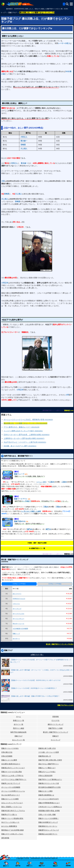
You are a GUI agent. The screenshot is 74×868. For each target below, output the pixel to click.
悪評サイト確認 (19, 728)
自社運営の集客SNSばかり (11, 764)
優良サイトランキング (56, 724)
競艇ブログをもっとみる (65, 705)
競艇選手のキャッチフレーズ (49, 830)
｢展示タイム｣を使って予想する (12, 776)
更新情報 (56, 717)
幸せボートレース (18, 624)
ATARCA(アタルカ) (19, 599)
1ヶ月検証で (27, 501)
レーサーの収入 (64, 43)
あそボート (16, 639)
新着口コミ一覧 (19, 720)
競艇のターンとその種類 (10, 799)
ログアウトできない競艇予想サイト (14, 779)
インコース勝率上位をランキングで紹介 (23, 431)
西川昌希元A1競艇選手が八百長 (50, 787)
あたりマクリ (17, 594)
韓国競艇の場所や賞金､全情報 (49, 811)
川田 (3, 181)
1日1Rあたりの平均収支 (19, 584)
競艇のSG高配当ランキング (48, 822)
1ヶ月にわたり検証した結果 (31, 511)
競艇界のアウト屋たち (9, 815)
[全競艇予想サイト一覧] (64, 5)
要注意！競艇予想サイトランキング (56, 732)
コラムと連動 (41, 482)
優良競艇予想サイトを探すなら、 (53, 411)
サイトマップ (56, 740)
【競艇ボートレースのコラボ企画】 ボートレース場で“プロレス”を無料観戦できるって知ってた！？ (41, 661)
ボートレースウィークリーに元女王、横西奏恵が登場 (28, 420)
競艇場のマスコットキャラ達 (49, 783)
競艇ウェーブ (19, 474)
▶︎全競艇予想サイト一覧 (37, 548)
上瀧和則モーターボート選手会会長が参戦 (24, 438)
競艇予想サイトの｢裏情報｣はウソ (50, 779)
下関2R (46, 507)
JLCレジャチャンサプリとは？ (12, 803)
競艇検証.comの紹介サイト (48, 834)
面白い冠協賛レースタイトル (12, 807)
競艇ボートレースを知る (10, 748)
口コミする (55, 720)
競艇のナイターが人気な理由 (12, 772)
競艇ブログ (19, 736)
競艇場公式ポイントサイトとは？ (13, 768)
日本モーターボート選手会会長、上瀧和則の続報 (27, 435)
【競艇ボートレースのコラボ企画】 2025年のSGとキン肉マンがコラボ (35, 680)
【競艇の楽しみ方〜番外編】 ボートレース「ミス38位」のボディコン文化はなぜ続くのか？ (41, 671)
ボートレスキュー (18, 619)
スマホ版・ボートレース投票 (49, 752)
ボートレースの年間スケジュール (13, 791)
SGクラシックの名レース (10, 822)
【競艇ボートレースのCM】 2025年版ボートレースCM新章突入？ (34, 688)
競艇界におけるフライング (11, 783)
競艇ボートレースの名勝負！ (49, 818)
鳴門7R (48, 529)
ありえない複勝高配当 (9, 826)
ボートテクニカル (18, 614)
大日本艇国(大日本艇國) (20, 629)
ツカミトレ (16, 604)
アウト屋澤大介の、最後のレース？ (21, 427)
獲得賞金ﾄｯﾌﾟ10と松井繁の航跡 (12, 830)
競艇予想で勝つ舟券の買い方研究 (50, 760)
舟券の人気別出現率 (45, 776)
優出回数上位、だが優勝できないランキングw (27, 28)
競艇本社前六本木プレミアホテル (13, 811)
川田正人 (24, 137)
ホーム (19, 717)
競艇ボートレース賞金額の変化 (12, 818)
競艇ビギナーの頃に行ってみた (12, 834)
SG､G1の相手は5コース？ (11, 795)
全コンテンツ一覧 (18, 740)
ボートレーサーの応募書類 (11, 787)
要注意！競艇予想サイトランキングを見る (60, 644)
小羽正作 (5, 283)
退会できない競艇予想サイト (49, 764)
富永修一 (24, 141)
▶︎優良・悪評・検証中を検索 (37, 543)
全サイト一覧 (18, 724)
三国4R (64, 482)
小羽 (67, 395)
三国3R (52, 482)
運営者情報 (5, 838)
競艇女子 (56, 736)
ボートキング (17, 609)
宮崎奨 (23, 145)
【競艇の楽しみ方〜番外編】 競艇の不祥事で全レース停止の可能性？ (35, 696)
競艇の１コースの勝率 (9, 760)
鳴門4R (30, 529)
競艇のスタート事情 (45, 791)
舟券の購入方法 (7, 752)
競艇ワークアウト (21, 499)
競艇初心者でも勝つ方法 (47, 748)
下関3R (58, 507)
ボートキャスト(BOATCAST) (49, 799)
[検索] (67, 4)
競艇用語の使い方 (45, 756)
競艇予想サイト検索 (55, 728)
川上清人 (24, 149)
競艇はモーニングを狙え (47, 772)
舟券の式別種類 (7, 756)
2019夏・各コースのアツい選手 (20, 446)
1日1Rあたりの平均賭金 (55, 584)
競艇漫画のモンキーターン (48, 826)
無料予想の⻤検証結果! (18, 732)
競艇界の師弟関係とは (46, 795)
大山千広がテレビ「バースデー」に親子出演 (25, 442)
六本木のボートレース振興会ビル (50, 807)
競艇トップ (16, 634)
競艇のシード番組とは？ (47, 768)
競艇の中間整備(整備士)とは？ (49, 803)
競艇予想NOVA (20, 521)
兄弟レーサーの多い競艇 (47, 815)
